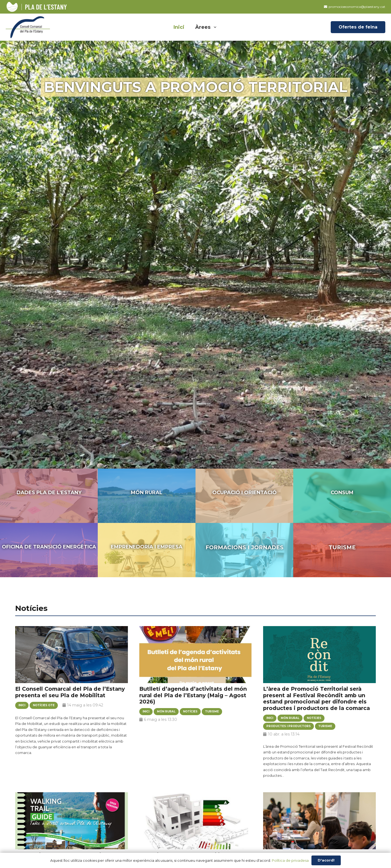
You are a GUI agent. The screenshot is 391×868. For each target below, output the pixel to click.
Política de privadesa (290, 860)
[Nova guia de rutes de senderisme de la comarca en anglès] (72, 826)
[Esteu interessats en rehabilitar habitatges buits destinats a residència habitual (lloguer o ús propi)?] (196, 826)
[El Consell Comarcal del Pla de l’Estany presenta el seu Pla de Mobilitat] (72, 660)
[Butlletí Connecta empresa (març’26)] (319, 826)
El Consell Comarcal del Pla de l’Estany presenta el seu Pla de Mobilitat (70, 692)
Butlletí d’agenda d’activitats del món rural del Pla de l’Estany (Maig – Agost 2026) (193, 695)
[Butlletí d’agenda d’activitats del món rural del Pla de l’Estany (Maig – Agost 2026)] (196, 660)
